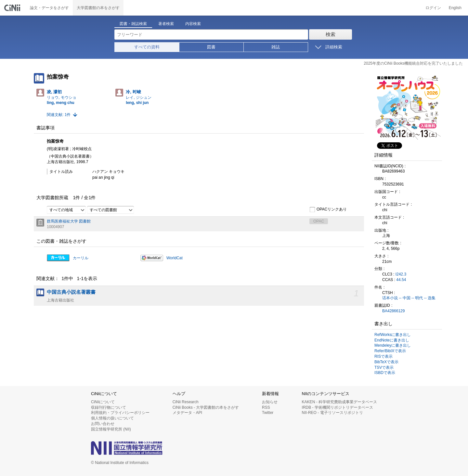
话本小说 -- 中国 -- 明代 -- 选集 (409, 298)
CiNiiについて (103, 402)
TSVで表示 (384, 367)
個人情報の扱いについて (112, 418)
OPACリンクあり (328, 210)
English (455, 8)
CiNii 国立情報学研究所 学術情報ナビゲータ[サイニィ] (13, 8)
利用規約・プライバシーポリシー (120, 413)
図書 (211, 47)
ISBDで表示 (385, 373)
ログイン (433, 8)
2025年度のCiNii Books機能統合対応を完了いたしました (413, 63)
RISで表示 (383, 356)
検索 (331, 34)
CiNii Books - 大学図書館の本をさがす (206, 407)
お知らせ (270, 402)
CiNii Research (186, 402)
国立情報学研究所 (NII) (111, 429)
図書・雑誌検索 (133, 24)
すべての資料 (147, 47)
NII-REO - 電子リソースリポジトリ (332, 413)
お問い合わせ (103, 424)
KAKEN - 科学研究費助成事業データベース (339, 402)
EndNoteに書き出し (392, 340)
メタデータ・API (187, 413)
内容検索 (193, 24)
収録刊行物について (109, 407)
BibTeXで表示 (386, 362)
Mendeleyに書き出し (393, 345)
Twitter (268, 413)
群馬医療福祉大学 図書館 (69, 221)
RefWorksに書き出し (393, 335)
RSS (266, 407)
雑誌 (276, 47)
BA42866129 (393, 311)
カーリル (81, 258)
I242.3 (401, 274)
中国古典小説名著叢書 (71, 292)
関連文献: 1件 (59, 115)
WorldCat (175, 258)
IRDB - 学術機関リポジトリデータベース (338, 407)
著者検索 (166, 24)
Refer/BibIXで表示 (390, 351)
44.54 (401, 280)
